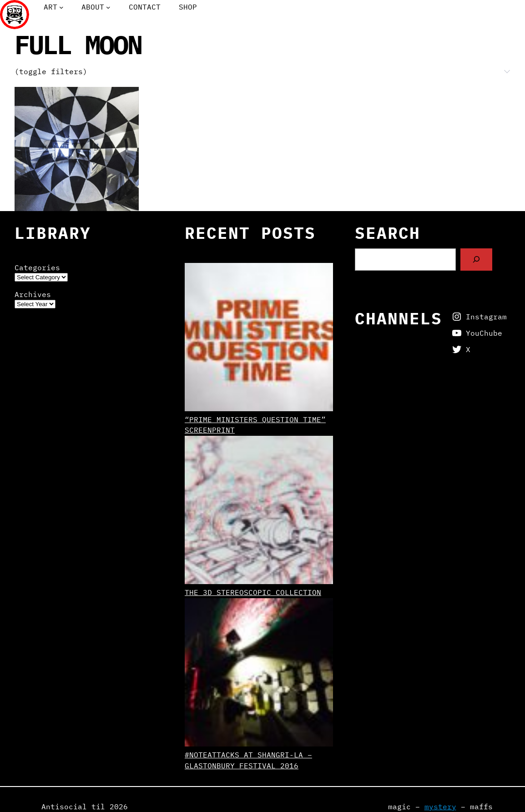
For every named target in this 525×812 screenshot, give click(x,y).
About (93, 7)
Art (50, 7)
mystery (440, 807)
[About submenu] (108, 7)
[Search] (476, 260)
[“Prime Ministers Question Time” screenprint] (259, 339)
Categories (37, 267)
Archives (33, 294)
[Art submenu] (61, 7)
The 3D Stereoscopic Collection (253, 592)
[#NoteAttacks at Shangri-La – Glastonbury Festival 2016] (259, 674)
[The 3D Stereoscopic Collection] (259, 512)
